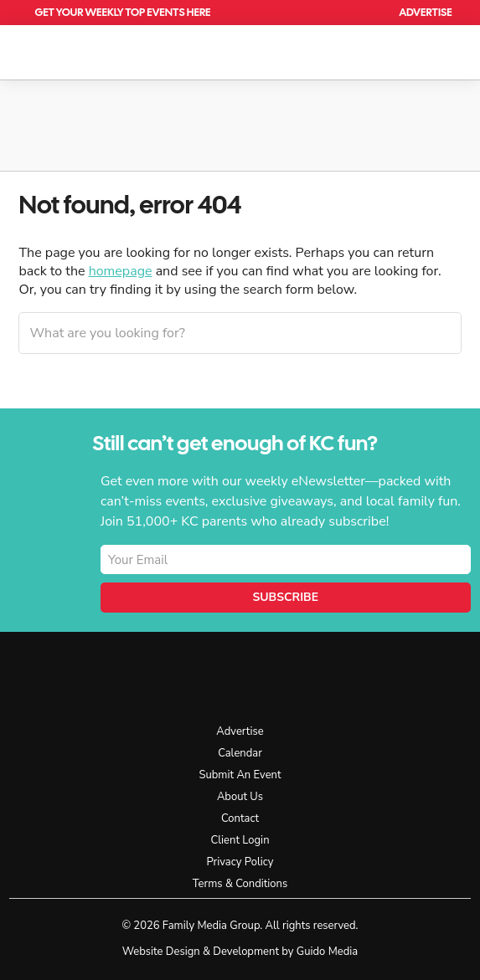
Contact (240, 818)
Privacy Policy (240, 862)
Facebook (330, 676)
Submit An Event (240, 775)
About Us (240, 797)
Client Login (240, 840)
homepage (121, 271)
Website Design (161, 952)
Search (371, 13)
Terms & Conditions (240, 884)
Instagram (367, 676)
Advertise (426, 12)
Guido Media (327, 952)
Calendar (331, 13)
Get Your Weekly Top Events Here (122, 12)
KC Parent (85, 50)
